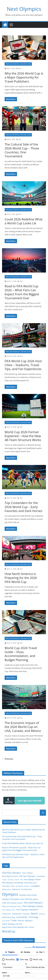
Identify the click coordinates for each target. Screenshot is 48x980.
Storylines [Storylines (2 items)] (42, 914)
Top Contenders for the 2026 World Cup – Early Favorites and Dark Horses (23, 507)
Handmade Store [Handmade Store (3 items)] (30, 883)
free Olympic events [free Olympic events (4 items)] (32, 879)
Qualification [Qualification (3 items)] (17, 914)
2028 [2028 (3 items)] (24, 873)
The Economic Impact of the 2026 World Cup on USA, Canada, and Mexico (23, 727)
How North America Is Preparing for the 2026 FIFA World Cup (21, 578)
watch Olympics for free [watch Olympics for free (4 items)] (12, 924)
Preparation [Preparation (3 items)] (7, 914)
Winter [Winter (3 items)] (32, 927)
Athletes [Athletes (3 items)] (30, 873)
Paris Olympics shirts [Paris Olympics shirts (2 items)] (9, 910)
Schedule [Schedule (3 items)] (26, 914)
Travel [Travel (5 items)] (14, 920)
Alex (20, 68)
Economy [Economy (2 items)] (11, 880)
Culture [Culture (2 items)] (4, 880)
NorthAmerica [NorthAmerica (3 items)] (27, 889)
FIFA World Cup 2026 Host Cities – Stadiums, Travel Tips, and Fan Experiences (23, 365)
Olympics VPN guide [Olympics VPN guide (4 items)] (11, 899)
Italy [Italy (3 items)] (13, 886)
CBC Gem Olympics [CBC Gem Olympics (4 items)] (27, 876)
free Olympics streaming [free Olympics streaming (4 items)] (12, 883)
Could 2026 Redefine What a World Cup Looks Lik (24, 221)
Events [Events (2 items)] (17, 880)
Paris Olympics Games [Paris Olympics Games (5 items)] (33, 906)
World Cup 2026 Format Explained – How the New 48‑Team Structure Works (23, 436)
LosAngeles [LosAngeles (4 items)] (35, 886)
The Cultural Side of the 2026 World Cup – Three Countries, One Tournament (22, 150)
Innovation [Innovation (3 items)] (6, 886)
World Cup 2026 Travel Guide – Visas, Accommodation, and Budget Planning (21, 654)
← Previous (8, 759)
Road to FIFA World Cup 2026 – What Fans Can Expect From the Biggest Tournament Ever (22, 292)
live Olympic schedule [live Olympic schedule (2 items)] (22, 886)
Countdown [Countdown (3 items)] (41, 876)
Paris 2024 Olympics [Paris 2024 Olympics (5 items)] (33, 903)
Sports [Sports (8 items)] (34, 913)
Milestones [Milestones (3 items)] (16, 889)
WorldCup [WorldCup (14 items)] (9, 931)
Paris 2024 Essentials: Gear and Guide (18, 64)
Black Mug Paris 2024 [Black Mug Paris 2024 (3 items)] (10, 876)
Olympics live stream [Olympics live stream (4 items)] (28, 895)
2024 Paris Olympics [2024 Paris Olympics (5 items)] (11, 873)
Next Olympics (24, 9)
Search (43, 813)
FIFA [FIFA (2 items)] (21, 880)
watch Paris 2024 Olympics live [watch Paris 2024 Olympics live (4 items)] (15, 927)
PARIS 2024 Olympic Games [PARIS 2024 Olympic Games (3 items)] (12, 903)
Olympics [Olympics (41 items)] (10, 894)
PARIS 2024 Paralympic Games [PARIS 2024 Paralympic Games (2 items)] (12, 906)
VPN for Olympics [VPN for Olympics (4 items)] (25, 921)
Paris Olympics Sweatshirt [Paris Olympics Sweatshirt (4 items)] (27, 910)
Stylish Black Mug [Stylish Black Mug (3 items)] (9, 917)
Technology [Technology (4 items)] (33, 917)
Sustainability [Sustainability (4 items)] (22, 917)
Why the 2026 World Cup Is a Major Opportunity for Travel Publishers (24, 77)
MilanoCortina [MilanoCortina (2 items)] (7, 889)
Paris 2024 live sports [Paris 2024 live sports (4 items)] (29, 899)
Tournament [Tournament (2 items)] (6, 921)
